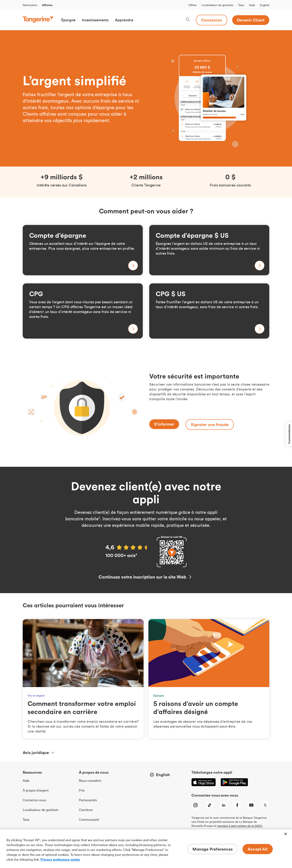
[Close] (286, 834)
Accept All (258, 849)
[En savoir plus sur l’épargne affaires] (83, 250)
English (265, 5)
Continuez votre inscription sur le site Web (142, 577)
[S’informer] (164, 424)
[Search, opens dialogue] (188, 20)
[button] (68, 20)
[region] (146, 849)
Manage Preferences (213, 849)
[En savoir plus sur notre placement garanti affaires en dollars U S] (209, 311)
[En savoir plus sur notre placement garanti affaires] (83, 311)
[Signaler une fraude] (210, 425)
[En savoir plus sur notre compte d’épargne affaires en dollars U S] (209, 250)
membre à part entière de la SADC (240, 826)
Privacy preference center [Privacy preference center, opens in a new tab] (60, 859)
